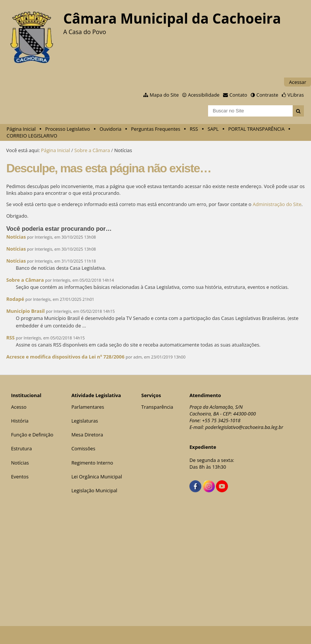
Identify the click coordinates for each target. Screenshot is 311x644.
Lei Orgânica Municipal (97, 477)
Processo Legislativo (68, 129)
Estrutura (21, 448)
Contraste (267, 95)
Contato (238, 95)
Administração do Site (277, 204)
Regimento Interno (92, 463)
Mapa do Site (164, 95)
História (20, 421)
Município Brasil (26, 311)
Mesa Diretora (87, 435)
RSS (194, 129)
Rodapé (16, 299)
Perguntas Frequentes (155, 129)
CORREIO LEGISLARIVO (32, 136)
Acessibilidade (204, 95)
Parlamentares (88, 407)
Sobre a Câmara (92, 150)
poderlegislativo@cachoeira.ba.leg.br (244, 427)
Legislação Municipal (94, 490)
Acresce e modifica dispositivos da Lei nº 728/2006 (65, 357)
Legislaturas (85, 421)
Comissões (83, 448)
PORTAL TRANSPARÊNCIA (257, 129)
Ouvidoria (111, 129)
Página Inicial (21, 129)
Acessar (298, 82)
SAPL (213, 129)
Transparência (157, 407)
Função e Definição (32, 435)
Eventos (20, 477)
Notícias (16, 237)
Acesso (19, 407)
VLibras (296, 95)
